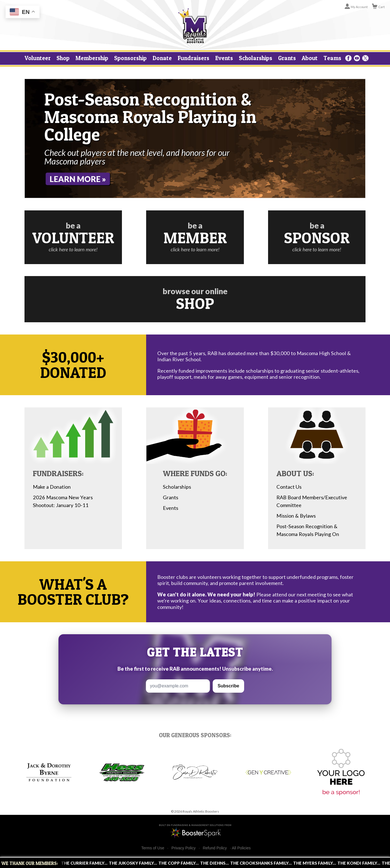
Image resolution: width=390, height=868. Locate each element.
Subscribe (228, 686)
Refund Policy (215, 848)
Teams (332, 58)
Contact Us (289, 487)
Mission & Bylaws (296, 516)
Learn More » (78, 179)
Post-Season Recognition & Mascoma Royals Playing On (308, 530)
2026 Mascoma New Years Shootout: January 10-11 (63, 501)
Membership (92, 58)
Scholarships (256, 58)
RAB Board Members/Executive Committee (312, 501)
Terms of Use (153, 848)
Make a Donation (52, 487)
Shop (63, 58)
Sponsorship (130, 58)
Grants (287, 58)
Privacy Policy (184, 848)
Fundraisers (193, 58)
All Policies (241, 848)
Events (224, 58)
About (310, 58)
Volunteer (38, 58)
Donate (162, 58)
